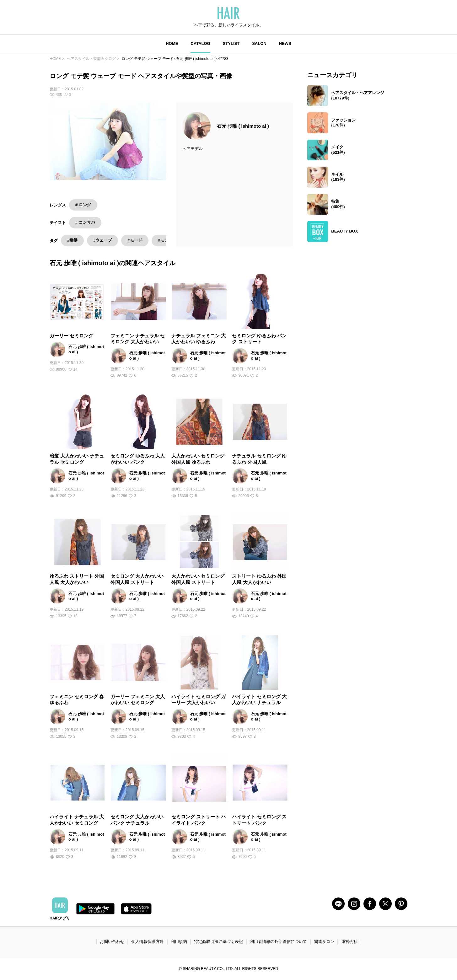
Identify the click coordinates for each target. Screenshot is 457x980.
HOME (172, 43)
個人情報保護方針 (148, 942)
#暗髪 (72, 240)
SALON (259, 43)
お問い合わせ (112, 942)
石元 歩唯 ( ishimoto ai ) (243, 126)
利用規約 (179, 942)
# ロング (83, 205)
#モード (135, 240)
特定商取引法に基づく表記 (218, 942)
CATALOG (200, 43)
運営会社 (349, 942)
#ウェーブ (102, 240)
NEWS (285, 43)
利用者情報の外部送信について (278, 942)
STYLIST (231, 43)
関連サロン (324, 942)
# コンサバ (85, 222)
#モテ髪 (165, 240)
